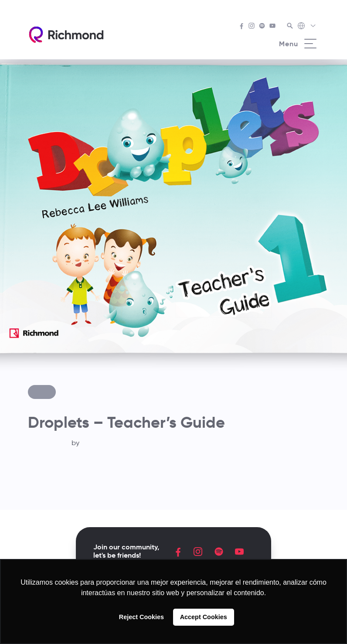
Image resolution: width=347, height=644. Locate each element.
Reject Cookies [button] (141, 617)
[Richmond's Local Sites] (307, 27)
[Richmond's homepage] (66, 35)
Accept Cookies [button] (204, 617)
